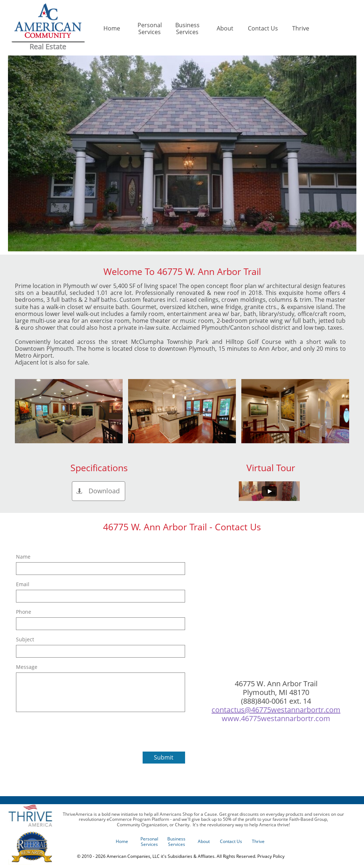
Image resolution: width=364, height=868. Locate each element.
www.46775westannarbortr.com (276, 718)
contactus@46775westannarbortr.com (276, 710)
